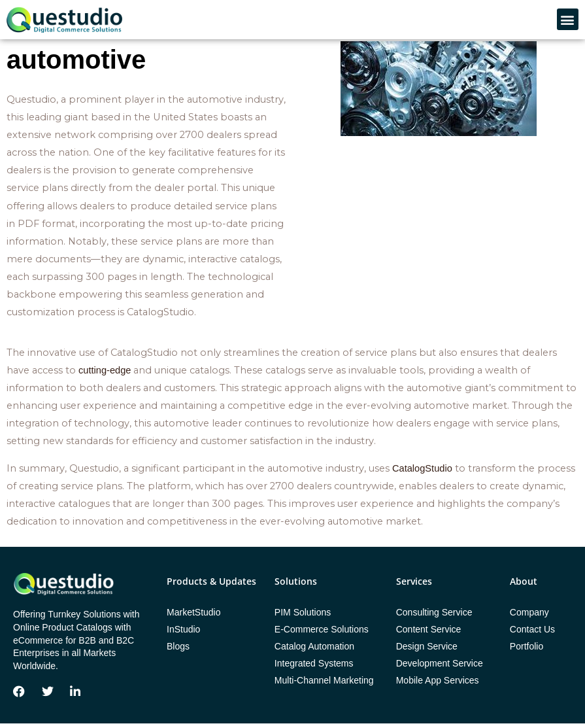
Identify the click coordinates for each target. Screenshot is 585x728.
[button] (568, 19)
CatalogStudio (422, 473)
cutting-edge (105, 375)
